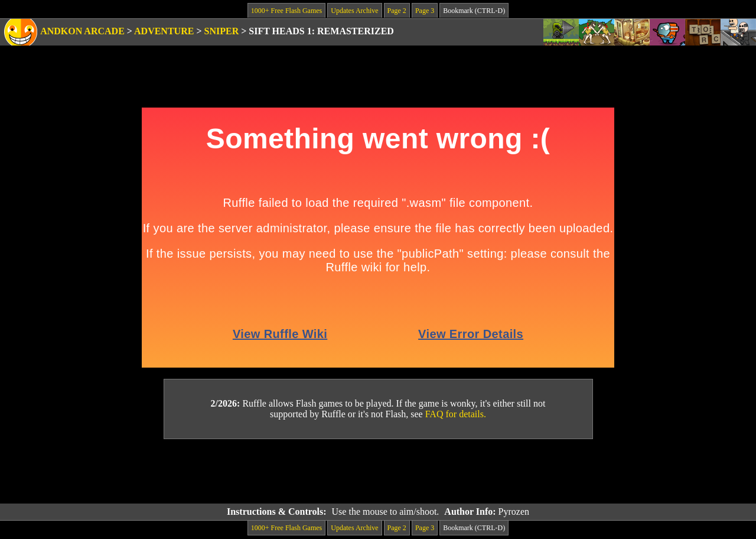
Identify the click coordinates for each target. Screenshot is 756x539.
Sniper (222, 31)
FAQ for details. (456, 414)
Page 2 (397, 11)
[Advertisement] (378, 472)
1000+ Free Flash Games (286, 11)
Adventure (164, 31)
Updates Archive (354, 11)
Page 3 (425, 11)
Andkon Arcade (82, 31)
